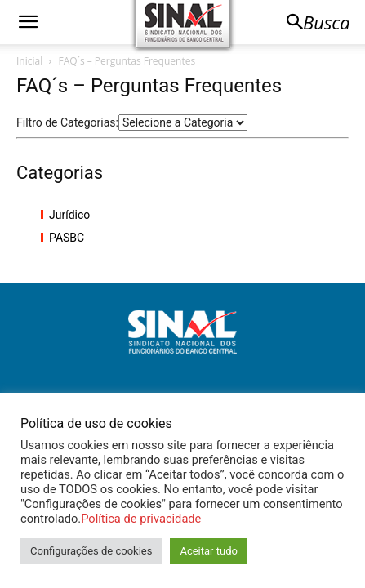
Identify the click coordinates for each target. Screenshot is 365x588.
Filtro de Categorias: (67, 122)
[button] (28, 22)
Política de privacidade (141, 519)
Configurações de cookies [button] (91, 551)
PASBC (67, 238)
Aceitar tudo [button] (208, 551)
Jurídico (69, 215)
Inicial (29, 61)
